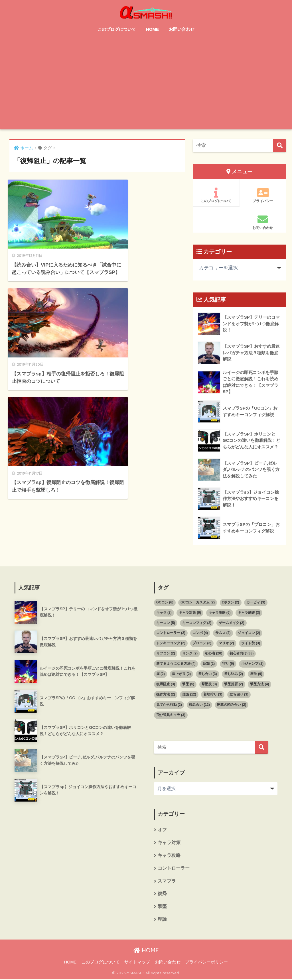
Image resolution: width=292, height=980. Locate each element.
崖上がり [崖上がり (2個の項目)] (181, 674)
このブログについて (117, 29)
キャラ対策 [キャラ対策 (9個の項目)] (190, 613)
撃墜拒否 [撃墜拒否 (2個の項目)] (234, 684)
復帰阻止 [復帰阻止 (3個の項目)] (166, 684)
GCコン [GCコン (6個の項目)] (165, 603)
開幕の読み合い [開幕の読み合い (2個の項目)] (232, 705)
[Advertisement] (146, 87)
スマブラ (167, 882)
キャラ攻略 (169, 856)
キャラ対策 (169, 843)
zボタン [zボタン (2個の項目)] (231, 603)
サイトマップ (137, 963)
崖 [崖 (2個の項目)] (161, 674)
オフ (162, 830)
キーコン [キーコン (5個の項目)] (166, 623)
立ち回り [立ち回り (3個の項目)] (239, 695)
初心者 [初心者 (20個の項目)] (214, 654)
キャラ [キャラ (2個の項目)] (164, 613)
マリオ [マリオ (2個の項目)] (226, 643)
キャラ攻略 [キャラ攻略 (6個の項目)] (220, 613)
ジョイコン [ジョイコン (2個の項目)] (249, 633)
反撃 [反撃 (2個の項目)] (209, 664)
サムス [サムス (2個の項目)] (223, 633)
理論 (162, 920)
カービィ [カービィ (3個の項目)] (256, 603)
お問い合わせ (182, 29)
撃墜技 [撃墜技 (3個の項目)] (209, 684)
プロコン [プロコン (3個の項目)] (202, 643)
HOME (152, 29)
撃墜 (162, 907)
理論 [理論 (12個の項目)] (189, 695)
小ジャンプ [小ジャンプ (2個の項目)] (252, 664)
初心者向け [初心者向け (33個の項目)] (242, 654)
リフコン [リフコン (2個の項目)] (166, 654)
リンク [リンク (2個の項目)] (190, 654)
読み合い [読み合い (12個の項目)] (199, 705)
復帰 (162, 895)
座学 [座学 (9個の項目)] (256, 674)
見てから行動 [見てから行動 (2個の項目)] (169, 705)
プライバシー (263, 195)
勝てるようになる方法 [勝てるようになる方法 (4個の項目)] (176, 664)
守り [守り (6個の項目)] (228, 664)
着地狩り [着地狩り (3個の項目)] (213, 695)
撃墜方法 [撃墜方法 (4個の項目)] (259, 684)
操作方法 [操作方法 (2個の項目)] (166, 695)
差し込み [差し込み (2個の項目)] (234, 674)
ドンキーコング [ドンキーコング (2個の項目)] (171, 643)
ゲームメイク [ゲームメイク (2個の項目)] (232, 623)
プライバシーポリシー (206, 963)
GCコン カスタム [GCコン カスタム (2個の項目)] (198, 603)
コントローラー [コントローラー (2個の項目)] (171, 633)
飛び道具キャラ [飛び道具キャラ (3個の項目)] (171, 715)
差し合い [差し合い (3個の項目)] (208, 674)
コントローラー (174, 869)
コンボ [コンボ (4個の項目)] (200, 633)
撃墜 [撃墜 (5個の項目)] (188, 684)
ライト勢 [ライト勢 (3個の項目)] (251, 643)
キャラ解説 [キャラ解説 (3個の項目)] (249, 613)
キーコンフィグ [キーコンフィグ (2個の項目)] (197, 623)
